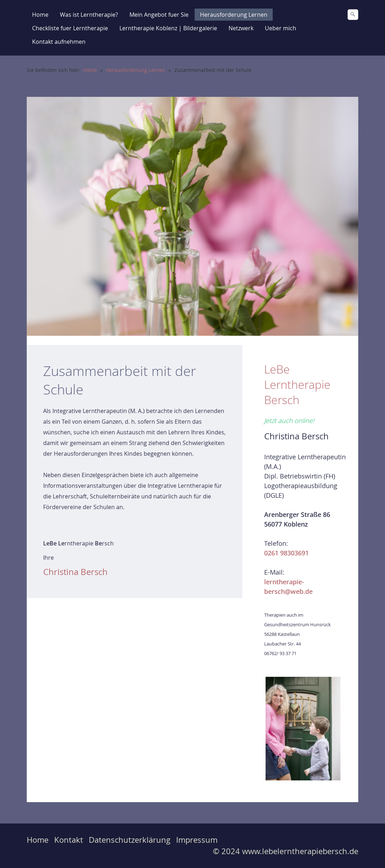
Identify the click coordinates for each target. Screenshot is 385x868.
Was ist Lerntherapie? (89, 15)
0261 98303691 (286, 553)
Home (40, 15)
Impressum (197, 840)
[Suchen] (353, 15)
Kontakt (69, 840)
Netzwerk (241, 28)
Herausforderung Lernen (234, 15)
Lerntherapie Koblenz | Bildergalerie (168, 28)
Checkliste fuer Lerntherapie (70, 28)
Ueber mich (281, 28)
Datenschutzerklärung (130, 840)
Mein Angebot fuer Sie (159, 15)
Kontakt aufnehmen (59, 42)
